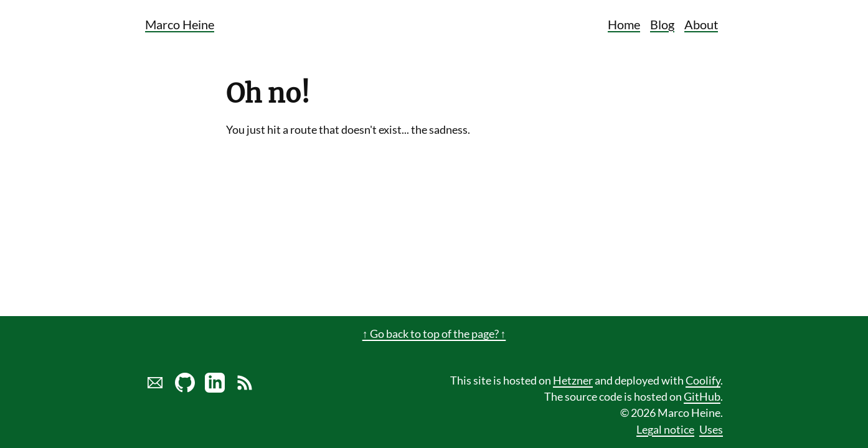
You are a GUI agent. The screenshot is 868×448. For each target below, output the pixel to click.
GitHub (702, 397)
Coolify (703, 380)
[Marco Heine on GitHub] (185, 389)
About (701, 24)
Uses (711, 430)
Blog (662, 24)
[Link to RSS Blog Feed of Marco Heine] (245, 389)
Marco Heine (180, 24)
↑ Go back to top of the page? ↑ (434, 334)
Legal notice (665, 430)
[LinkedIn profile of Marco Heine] (215, 389)
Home (624, 24)
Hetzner (573, 380)
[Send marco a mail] (155, 389)
